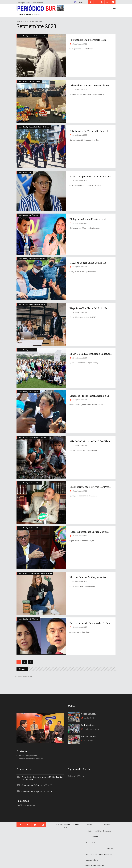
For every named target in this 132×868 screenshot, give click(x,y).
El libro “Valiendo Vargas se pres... (89, 577)
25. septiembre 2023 (80, 181)
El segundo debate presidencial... (88, 219)
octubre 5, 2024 (90, 718)
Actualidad (23, 36)
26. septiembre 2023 (79, 135)
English (78, 2)
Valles (101, 855)
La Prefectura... (88, 725)
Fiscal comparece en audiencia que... (91, 177)
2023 (27, 21)
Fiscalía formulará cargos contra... (89, 532)
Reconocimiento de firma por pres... (90, 487)
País (45, 36)
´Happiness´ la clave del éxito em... (90, 308)
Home (19, 21)
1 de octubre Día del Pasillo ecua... (89, 40)
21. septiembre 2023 (79, 267)
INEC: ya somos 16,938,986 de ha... (88, 263)
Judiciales (32, 483)
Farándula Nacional (35, 36)
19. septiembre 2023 (79, 312)
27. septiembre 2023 (80, 89)
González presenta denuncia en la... (90, 396)
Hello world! (37, 14)
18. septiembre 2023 (79, 400)
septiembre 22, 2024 (91, 729)
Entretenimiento (92, 860)
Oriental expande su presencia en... (90, 85)
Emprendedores (34, 573)
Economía (32, 81)
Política (36, 215)
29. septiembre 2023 (80, 44)
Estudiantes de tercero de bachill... (90, 131)
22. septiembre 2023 (80, 223)
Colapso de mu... (89, 736)
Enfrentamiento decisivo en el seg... (90, 623)
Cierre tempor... (89, 714)
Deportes (101, 865)
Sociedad (46, 127)
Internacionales (34, 437)
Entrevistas (107, 831)
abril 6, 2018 (88, 740)
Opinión (89, 831)
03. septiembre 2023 (80, 627)
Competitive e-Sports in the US (37, 785)
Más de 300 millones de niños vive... (90, 441)
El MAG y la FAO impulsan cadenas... (91, 354)
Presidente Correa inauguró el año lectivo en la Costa (42, 778)
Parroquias (108, 855)
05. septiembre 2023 (80, 536)
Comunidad (33, 127)
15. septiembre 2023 (79, 445)
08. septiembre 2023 (80, 491)
